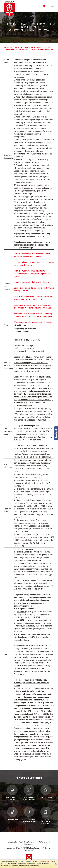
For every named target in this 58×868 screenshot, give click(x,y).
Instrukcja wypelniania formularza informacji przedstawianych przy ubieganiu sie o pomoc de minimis (32, 274)
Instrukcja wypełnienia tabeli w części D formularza (33, 282)
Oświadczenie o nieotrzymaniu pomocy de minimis (33, 322)
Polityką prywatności (44, 862)
